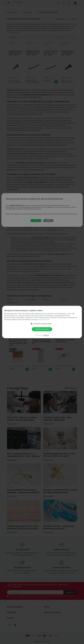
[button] (42, 324)
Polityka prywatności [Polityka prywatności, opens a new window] (44, 320)
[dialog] (42, 322)
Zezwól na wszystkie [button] (42, 329)
